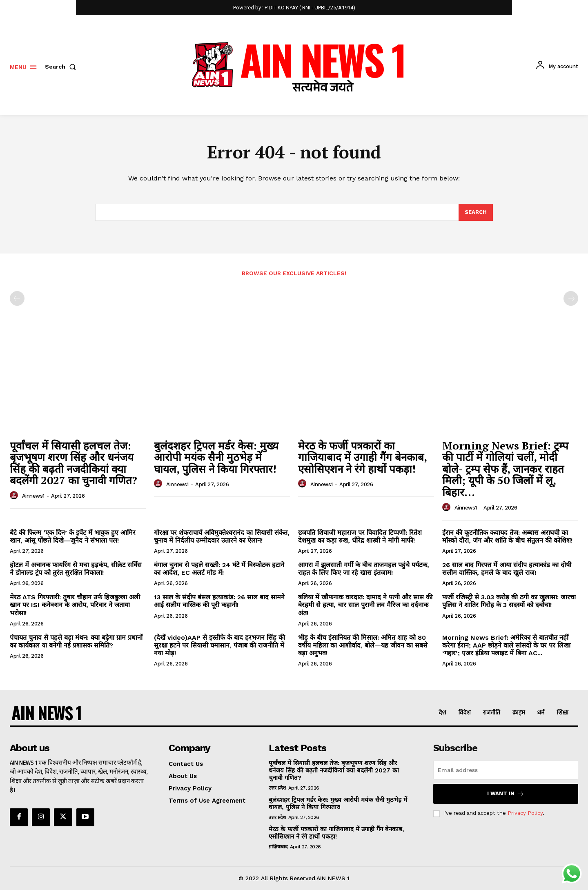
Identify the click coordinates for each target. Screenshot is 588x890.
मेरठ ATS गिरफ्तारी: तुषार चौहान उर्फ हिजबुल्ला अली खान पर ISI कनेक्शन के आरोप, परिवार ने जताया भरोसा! (75, 605)
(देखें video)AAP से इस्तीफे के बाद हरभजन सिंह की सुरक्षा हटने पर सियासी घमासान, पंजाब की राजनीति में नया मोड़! (219, 645)
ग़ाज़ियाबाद (278, 847)
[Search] (476, 212)
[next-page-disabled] (571, 299)
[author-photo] (15, 496)
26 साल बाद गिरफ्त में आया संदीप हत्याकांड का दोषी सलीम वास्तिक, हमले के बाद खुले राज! (507, 569)
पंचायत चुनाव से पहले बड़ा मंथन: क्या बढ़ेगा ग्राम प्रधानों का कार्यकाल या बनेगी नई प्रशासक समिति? (76, 641)
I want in (506, 794)
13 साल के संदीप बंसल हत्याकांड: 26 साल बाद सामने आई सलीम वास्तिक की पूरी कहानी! (219, 601)
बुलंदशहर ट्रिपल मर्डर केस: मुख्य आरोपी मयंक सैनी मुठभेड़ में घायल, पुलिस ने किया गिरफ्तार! (216, 457)
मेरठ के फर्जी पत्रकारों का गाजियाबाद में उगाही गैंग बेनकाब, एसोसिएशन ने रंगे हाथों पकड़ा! (363, 457)
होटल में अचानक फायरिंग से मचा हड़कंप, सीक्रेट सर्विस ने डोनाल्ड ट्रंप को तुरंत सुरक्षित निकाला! (76, 569)
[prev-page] (17, 299)
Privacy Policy (525, 813)
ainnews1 (33, 496)
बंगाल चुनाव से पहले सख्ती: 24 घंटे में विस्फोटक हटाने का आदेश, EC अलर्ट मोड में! (219, 569)
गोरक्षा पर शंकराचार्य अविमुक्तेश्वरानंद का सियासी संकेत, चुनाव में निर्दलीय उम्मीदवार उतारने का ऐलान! (222, 536)
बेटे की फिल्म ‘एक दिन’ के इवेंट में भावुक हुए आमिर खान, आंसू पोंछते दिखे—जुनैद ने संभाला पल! (73, 536)
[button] (62, 67)
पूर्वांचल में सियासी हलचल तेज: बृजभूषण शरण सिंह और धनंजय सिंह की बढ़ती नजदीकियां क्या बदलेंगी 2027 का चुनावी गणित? (73, 463)
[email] (506, 770)
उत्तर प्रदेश (277, 788)
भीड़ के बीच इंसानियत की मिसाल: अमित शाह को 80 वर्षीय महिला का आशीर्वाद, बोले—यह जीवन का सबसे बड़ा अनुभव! (363, 645)
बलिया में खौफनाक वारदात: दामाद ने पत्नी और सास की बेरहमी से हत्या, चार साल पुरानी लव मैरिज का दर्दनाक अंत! (365, 605)
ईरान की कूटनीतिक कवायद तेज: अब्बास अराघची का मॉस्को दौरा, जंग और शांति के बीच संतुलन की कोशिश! (507, 536)
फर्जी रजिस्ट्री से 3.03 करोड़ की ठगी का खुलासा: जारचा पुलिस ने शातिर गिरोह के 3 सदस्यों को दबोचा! (509, 601)
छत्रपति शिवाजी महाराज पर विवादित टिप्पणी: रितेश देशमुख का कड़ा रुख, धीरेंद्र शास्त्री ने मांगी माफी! (360, 536)
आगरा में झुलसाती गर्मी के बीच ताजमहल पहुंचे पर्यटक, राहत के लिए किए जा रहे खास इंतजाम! (364, 569)
